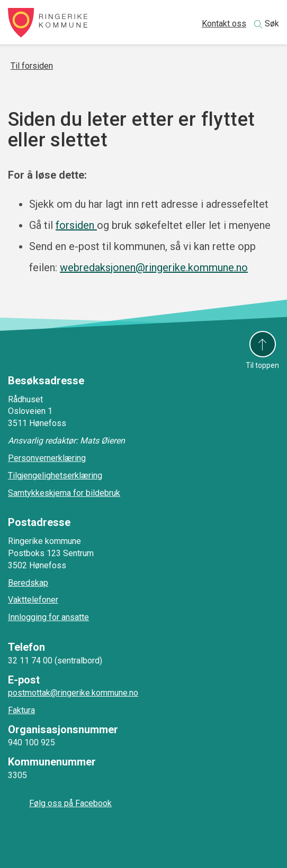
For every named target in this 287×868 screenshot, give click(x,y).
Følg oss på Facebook (70, 803)
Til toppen (262, 365)
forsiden (76, 225)
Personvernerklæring (47, 458)
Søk (272, 24)
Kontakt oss (224, 24)
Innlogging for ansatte (48, 617)
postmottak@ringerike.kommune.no (73, 693)
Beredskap (28, 583)
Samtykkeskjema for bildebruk (64, 493)
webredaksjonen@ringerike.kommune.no (154, 267)
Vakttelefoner (33, 600)
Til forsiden (32, 66)
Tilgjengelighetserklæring (55, 475)
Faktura (21, 710)
